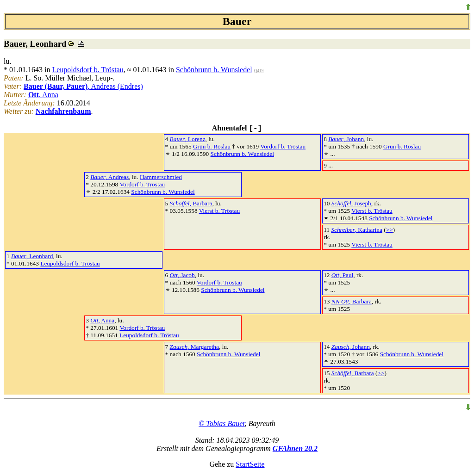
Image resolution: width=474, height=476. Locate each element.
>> (390, 230)
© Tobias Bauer (222, 423)
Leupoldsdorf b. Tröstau (87, 70)
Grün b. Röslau (212, 146)
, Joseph (351, 203)
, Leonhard (32, 256)
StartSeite (250, 464)
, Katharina (357, 230)
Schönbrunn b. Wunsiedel (214, 70)
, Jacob (182, 275)
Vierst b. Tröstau (219, 211)
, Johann (346, 139)
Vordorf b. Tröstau (283, 146)
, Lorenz (188, 139)
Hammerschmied (161, 177)
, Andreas (109, 177)
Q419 (259, 71)
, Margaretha (194, 347)
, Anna (43, 95)
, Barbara (191, 203)
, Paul (342, 275)
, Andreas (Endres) (83, 86)
